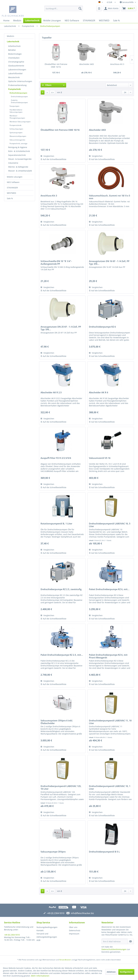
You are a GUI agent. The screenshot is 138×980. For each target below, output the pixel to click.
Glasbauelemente (16, 66)
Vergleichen (47, 156)
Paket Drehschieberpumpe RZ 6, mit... (109, 589)
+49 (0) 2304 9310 (12, 935)
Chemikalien (14, 58)
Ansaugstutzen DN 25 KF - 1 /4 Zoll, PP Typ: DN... (61, 328)
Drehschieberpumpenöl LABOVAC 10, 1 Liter (110, 787)
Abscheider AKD (87, 64)
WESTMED (11, 193)
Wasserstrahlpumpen (18, 136)
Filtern (47, 85)
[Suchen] (80, 8)
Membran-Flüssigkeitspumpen (17, 117)
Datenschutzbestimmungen (114, 949)
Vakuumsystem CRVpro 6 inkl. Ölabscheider (57, 722)
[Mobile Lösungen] (52, 21)
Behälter (12, 50)
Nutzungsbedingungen (47, 927)
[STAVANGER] (89, 21)
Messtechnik (14, 77)
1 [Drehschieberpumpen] (43, 92)
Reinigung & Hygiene (18, 147)
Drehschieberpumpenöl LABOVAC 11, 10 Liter (110, 722)
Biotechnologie (15, 54)
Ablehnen (111, 972)
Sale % (10, 198)
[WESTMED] (104, 21)
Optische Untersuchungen (20, 81)
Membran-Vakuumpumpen (20, 122)
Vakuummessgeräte (17, 140)
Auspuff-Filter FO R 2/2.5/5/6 (56, 458)
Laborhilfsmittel (15, 73)
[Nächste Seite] (47, 92)
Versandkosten (65, 960)
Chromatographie (16, 62)
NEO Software (13, 182)
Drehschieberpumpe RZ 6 (102, 327)
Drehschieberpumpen (18, 93)
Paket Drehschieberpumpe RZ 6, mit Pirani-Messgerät (108, 656)
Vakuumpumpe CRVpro (53, 852)
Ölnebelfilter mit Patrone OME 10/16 (56, 65)
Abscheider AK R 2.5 (51, 393)
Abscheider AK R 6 (99, 393)
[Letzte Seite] (52, 92)
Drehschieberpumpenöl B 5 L (104, 852)
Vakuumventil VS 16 (100, 458)
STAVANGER (12, 188)
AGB (38, 940)
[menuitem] (64, 8)
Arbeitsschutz (14, 46)
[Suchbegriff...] (64, 8)
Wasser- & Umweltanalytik (20, 171)
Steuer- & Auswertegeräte (20, 159)
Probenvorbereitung (17, 85)
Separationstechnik (17, 155)
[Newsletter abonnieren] (131, 941)
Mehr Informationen (40, 976)
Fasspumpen (14, 106)
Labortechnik (13, 41)
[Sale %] (117, 21)
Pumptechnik (14, 89)
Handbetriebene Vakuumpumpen (16, 111)
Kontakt (40, 930)
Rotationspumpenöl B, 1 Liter (56, 524)
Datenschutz (75, 930)
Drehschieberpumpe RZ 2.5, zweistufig (61, 589)
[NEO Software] (72, 21)
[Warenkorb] (129, 8)
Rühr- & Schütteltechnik (19, 151)
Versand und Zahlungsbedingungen (47, 935)
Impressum (74, 934)
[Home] (6, 21)
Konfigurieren (126, 972)
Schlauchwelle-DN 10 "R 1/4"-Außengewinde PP (56, 263)
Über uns (73, 927)
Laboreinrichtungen (17, 70)
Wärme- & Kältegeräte (18, 167)
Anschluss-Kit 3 (117, 64)
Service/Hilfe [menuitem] (127, 2)
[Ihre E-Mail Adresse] (114, 941)
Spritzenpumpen (16, 133)
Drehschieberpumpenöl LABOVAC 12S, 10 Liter (61, 787)
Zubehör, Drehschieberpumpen (19, 101)
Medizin (11, 36)
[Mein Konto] (111, 8)
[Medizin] (17, 21)
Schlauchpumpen (16, 129)
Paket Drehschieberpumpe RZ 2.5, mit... (62, 655)
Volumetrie (13, 163)
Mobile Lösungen (15, 177)
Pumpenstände (15, 125)
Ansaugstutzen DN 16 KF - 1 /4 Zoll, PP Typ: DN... (109, 263)
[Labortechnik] (32, 21)
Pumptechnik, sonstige (18, 143)
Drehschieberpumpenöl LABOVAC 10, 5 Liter (110, 525)
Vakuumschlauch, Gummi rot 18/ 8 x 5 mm (109, 197)
